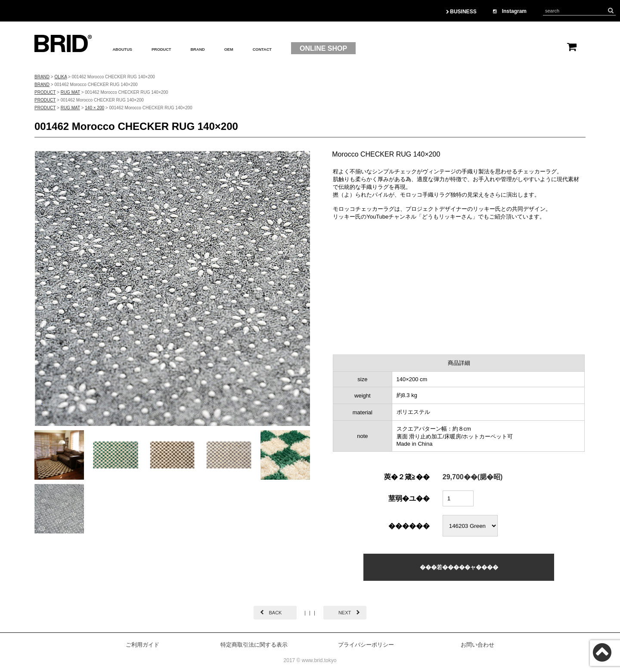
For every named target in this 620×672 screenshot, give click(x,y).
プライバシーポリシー (366, 645)
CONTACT (310, 49)
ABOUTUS (129, 49)
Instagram (510, 11)
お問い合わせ (477, 645)
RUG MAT (70, 92)
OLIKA (60, 77)
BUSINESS (461, 12)
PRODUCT (181, 49)
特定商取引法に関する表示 (254, 645)
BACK (275, 613)
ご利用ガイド (143, 645)
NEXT (345, 613)
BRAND (229, 49)
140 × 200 (95, 108)
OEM (267, 49)
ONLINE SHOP (377, 48)
